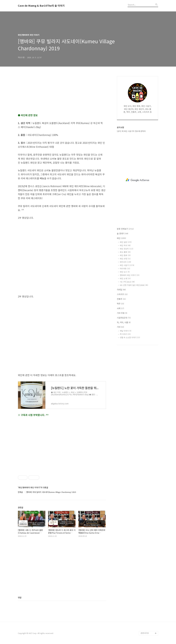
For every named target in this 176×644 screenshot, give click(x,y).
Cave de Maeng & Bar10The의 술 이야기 (41, 6)
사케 (120, 308)
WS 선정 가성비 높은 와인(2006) (134, 285)
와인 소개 (125, 278)
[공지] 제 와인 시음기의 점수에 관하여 (131, 131)
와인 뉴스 (125, 272)
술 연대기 (123, 233)
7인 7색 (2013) (127, 282)
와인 (121, 238)
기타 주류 (122, 313)
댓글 (20, 597)
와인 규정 (125, 259)
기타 (120, 327)
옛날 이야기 (126, 331)
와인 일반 (126, 242)
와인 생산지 (127, 249)
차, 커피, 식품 (124, 322)
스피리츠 (122, 294)
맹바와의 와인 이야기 (130, 275)
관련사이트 (145, 633)
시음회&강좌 (124, 318)
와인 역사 (125, 245)
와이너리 (125, 262)
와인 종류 (125, 255)
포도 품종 (125, 252)
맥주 (120, 304)
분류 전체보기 (125, 229)
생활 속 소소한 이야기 (130, 337)
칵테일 (121, 290)
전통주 (121, 299)
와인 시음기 (127, 265)
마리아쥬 (125, 269)
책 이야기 (125, 334)
